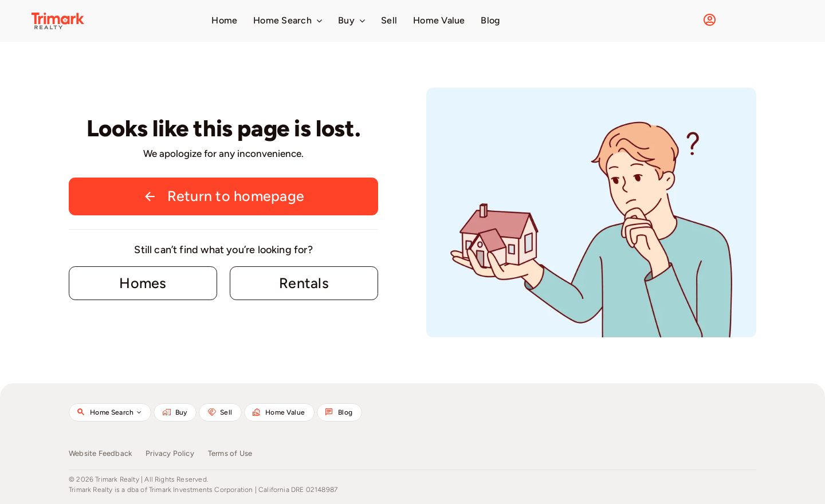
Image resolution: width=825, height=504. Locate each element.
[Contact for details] (143, 283)
